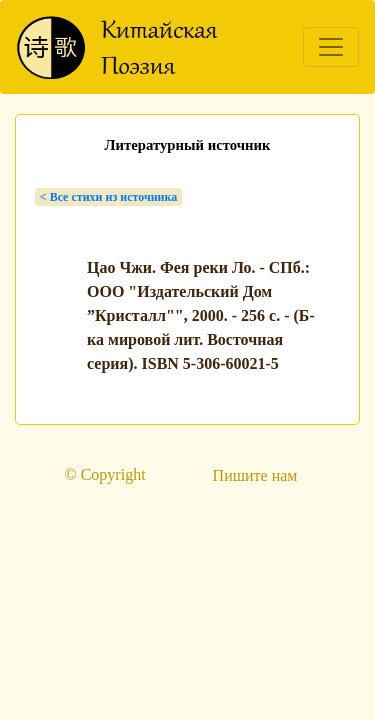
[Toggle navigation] (331, 47)
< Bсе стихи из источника (108, 197)
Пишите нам (255, 475)
